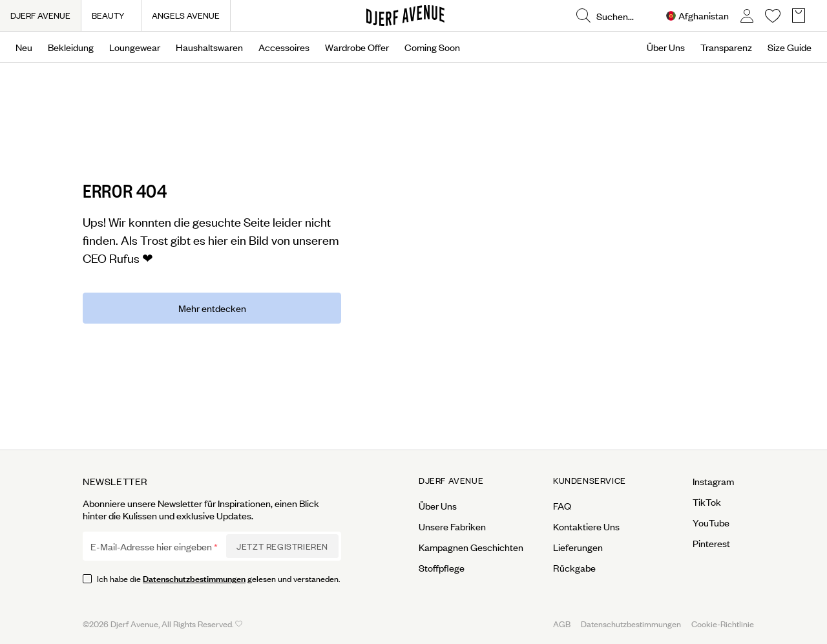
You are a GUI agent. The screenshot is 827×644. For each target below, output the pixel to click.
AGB (562, 624)
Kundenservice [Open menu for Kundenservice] (590, 481)
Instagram (713, 481)
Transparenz (726, 47)
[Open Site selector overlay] (697, 16)
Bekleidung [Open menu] (71, 47)
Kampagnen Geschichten (471, 547)
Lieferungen (578, 547)
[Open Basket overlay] (799, 16)
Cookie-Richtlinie (723, 624)
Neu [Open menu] (24, 47)
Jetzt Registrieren (282, 546)
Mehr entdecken (212, 308)
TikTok (707, 502)
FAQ (562, 506)
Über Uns (666, 47)
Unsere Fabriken (452, 526)
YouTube (711, 523)
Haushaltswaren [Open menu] (209, 47)
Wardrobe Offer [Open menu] (357, 47)
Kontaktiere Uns (586, 526)
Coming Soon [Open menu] (432, 47)
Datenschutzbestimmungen (194, 578)
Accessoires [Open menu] (284, 47)
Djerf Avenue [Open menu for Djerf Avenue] (451, 481)
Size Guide (790, 47)
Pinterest (711, 543)
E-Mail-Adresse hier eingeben (151, 546)
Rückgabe (574, 568)
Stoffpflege (442, 568)
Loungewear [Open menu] (135, 47)
